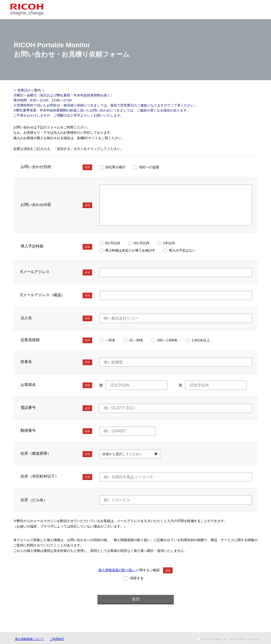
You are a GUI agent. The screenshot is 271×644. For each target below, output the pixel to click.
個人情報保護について (29, 639)
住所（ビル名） (34, 500)
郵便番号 (56, 431)
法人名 (56, 318)
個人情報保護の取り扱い (117, 570)
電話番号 (56, 408)
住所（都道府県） (56, 454)
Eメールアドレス (56, 272)
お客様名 (56, 385)
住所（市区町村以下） (56, 477)
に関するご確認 (135, 570)
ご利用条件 (57, 639)
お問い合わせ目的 (56, 167)
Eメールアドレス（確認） (56, 296)
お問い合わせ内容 (56, 205)
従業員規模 (56, 340)
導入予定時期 (56, 247)
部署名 (56, 362)
